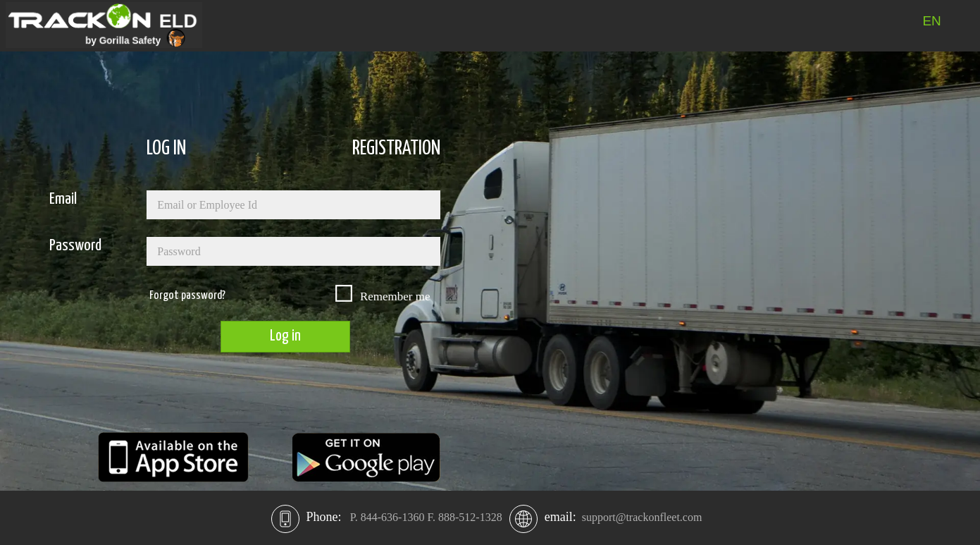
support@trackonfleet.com (642, 517)
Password (75, 246)
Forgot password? (187, 296)
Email (63, 199)
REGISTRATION (396, 149)
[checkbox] (343, 293)
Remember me (395, 296)
